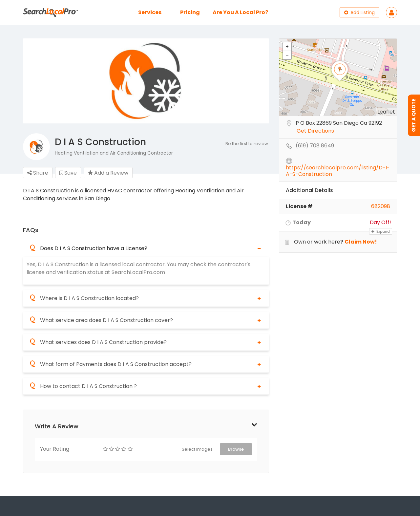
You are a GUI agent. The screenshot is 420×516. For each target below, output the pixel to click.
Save (68, 173)
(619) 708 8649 (315, 146)
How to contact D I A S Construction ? (83, 386)
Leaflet (386, 112)
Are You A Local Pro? (240, 12)
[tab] (146, 248)
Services (150, 12)
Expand (381, 231)
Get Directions (315, 131)
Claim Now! (361, 242)
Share (38, 173)
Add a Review (108, 173)
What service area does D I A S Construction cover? (101, 320)
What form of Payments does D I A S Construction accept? (111, 364)
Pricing (190, 12)
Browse (236, 449)
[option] (146, 81)
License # (299, 206)
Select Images (197, 449)
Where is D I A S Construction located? (84, 298)
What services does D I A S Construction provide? (98, 342)
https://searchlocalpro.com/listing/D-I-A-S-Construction (338, 168)
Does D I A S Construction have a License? (89, 248)
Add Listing (359, 12)
